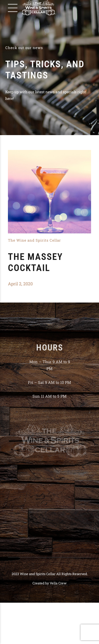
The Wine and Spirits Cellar (34, 241)
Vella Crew (58, 583)
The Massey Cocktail (35, 263)
